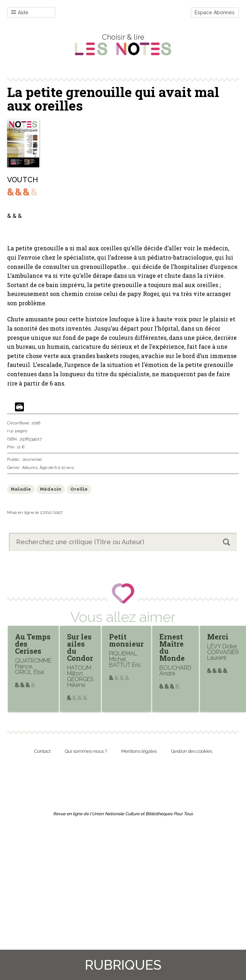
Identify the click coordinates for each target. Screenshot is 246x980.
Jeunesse (32, 459)
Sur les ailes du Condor (80, 647)
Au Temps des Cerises (33, 644)
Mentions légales (139, 751)
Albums (30, 468)
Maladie (21, 489)
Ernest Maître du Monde (172, 647)
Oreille (79, 489)
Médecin (51, 489)
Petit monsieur (126, 640)
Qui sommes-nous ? (86, 751)
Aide (20, 13)
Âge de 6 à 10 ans (57, 468)
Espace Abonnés (215, 12)
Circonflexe (18, 423)
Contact (42, 751)
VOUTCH (22, 180)
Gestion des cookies (192, 751)
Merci (218, 637)
